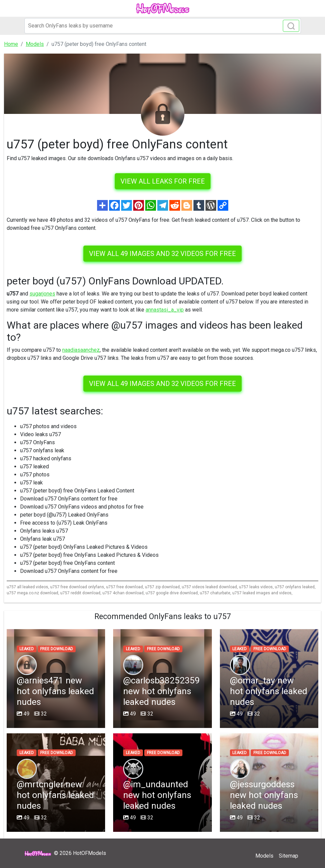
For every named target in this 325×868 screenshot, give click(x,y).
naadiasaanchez (81, 350)
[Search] (163, 26)
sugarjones (42, 294)
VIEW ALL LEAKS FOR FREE (163, 181)
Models (264, 856)
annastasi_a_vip (165, 310)
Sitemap (289, 856)
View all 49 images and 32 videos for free (162, 254)
